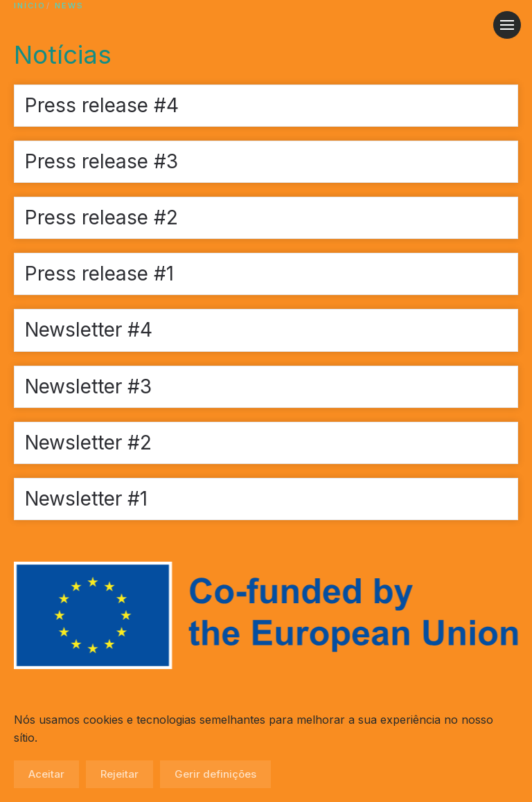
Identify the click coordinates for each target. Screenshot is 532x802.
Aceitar (46, 774)
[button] (507, 25)
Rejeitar (119, 774)
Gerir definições (215, 774)
